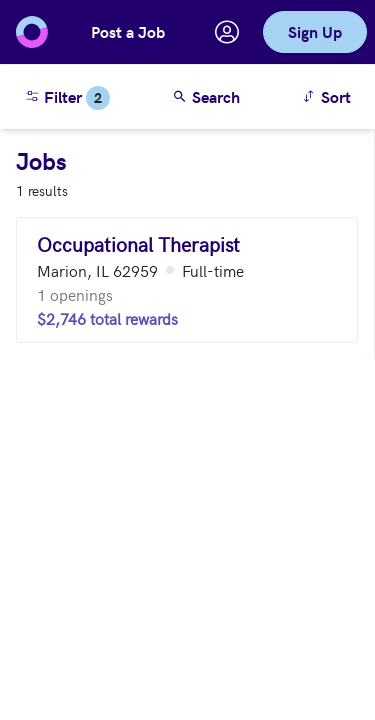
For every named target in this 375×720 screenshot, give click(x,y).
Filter (67, 98)
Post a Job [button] (128, 31)
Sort (329, 95)
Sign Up (315, 31)
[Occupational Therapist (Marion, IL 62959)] (187, 280)
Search (206, 96)
